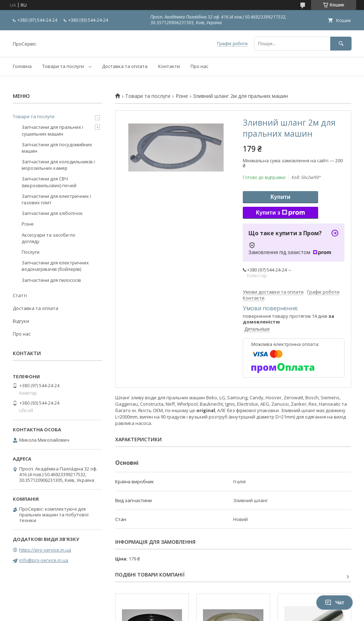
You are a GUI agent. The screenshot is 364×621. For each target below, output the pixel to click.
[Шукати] (341, 44)
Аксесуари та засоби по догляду (49, 238)
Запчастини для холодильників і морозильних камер (58, 165)
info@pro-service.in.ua (44, 560)
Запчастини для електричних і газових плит (56, 199)
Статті (20, 295)
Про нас (199, 66)
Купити (280, 197)
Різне (182, 96)
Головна (22, 66)
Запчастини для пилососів (51, 280)
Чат (334, 602)
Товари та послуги (63, 66)
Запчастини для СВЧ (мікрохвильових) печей (49, 182)
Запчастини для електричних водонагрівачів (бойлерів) (55, 266)
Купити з (280, 213)
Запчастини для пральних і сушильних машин (52, 130)
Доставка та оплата (125, 66)
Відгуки (21, 321)
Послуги (31, 252)
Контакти (169, 66)
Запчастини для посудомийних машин (57, 148)
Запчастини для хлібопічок (52, 213)
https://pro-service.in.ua (45, 550)
